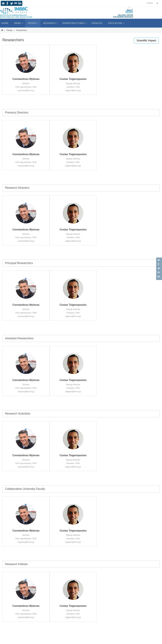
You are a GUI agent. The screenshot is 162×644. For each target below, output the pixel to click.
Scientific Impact (146, 40)
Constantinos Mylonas (26, 79)
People (10, 30)
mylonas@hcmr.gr (26, 90)
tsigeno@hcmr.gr (73, 90)
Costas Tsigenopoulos (73, 79)
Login (150, 3)
